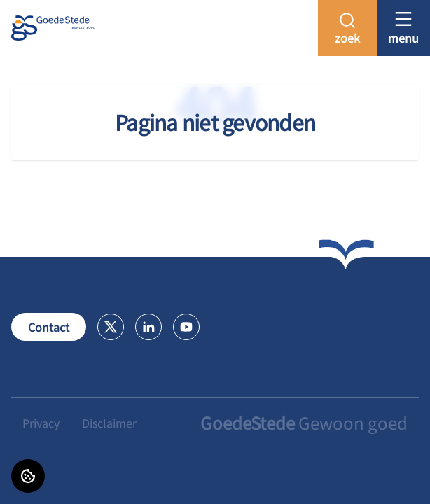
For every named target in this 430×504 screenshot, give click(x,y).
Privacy (41, 423)
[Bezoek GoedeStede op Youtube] (186, 327)
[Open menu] (403, 27)
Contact (49, 327)
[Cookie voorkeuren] (28, 476)
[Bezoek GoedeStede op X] (111, 327)
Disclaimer (109, 423)
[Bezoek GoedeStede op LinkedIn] (148, 327)
